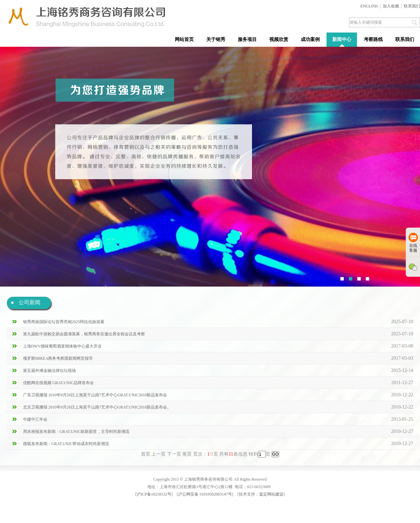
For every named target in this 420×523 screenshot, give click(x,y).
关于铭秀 (216, 39)
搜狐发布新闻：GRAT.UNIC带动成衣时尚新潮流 (66, 444)
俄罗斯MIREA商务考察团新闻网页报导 (58, 358)
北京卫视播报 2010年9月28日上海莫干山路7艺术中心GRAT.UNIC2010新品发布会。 (97, 407)
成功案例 (310, 39)
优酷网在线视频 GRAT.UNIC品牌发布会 (59, 383)
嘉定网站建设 (271, 494)
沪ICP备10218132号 (154, 494)
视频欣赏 (279, 39)
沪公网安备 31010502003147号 (205, 494)
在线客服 (413, 243)
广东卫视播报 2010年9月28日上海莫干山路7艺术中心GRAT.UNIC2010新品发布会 (95, 395)
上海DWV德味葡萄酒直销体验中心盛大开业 (62, 346)
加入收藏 (391, 6)
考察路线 (373, 39)
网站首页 (184, 39)
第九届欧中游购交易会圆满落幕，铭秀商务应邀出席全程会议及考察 (84, 334)
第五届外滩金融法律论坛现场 (49, 371)
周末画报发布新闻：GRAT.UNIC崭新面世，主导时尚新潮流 (76, 432)
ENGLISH (369, 6)
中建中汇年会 (35, 419)
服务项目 (247, 39)
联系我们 (412, 6)
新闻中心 (342, 39)
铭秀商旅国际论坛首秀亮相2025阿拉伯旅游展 (64, 322)
